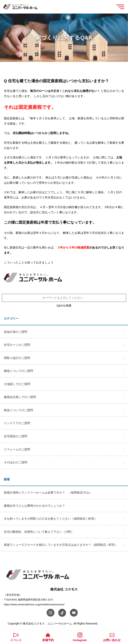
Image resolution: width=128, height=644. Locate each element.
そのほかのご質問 (16, 462)
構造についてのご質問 (18, 371)
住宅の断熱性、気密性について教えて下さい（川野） (39, 532)
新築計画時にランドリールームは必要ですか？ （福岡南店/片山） (48, 492)
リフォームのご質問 (17, 449)
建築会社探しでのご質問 (20, 397)
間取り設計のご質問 (17, 358)
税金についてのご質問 (18, 410)
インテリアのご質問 (17, 423)
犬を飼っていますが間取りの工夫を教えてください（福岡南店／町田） (51, 519)
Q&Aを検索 (64, 305)
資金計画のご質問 (16, 332)
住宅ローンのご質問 (17, 345)
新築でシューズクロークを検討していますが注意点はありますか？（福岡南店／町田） (61, 545)
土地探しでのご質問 (17, 384)
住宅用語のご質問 (16, 436)
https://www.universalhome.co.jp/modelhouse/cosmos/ (34, 604)
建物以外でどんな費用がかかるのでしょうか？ (34, 506)
